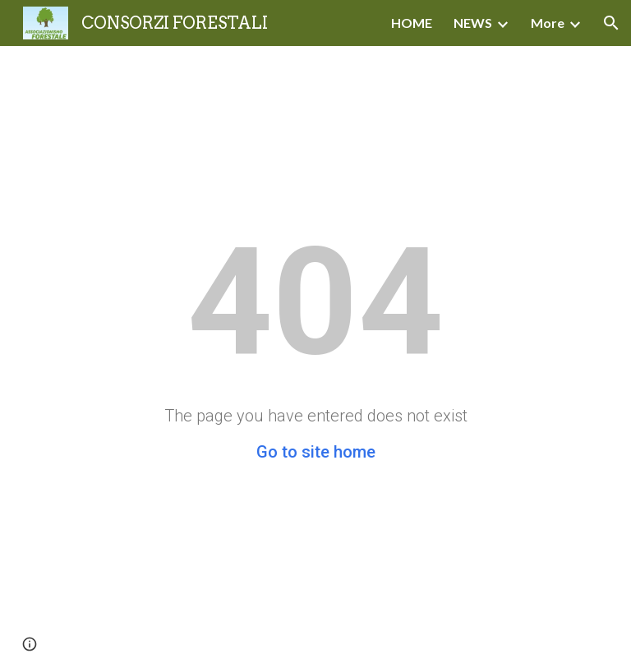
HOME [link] (412, 23)
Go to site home (316, 452)
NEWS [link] (473, 23)
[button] (611, 23)
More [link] (548, 23)
